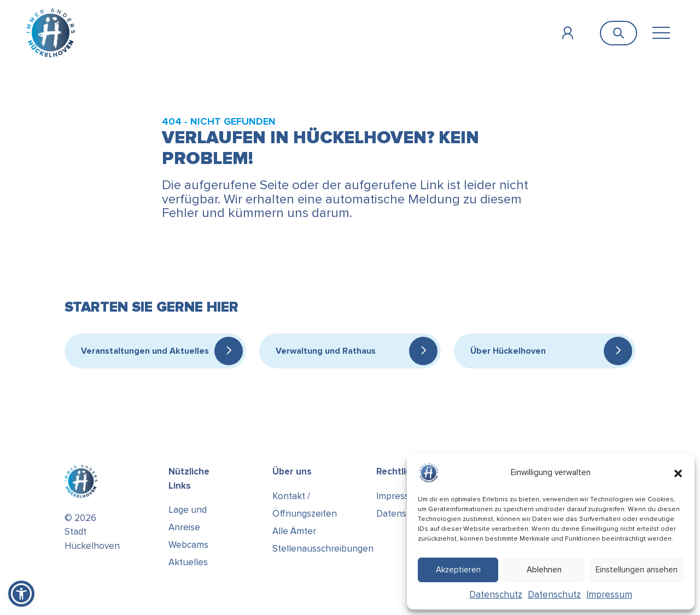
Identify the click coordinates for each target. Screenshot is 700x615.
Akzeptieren (458, 570)
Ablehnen (544, 570)
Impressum (609, 594)
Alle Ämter (294, 531)
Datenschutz (496, 594)
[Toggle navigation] (661, 33)
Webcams (188, 545)
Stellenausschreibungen (323, 549)
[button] (678, 473)
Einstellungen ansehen (637, 570)
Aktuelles (188, 562)
